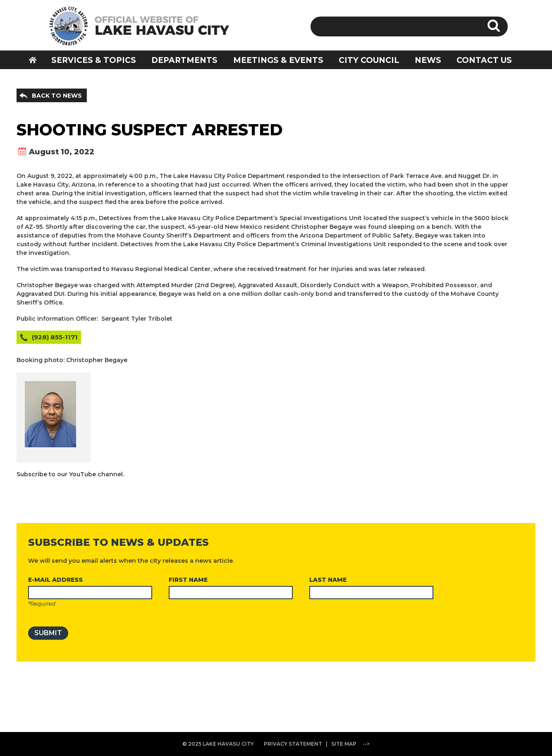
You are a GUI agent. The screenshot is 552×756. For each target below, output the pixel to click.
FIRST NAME (188, 580)
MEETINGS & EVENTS (278, 60)
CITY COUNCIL (369, 60)
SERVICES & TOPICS (94, 60)
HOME (38, 60)
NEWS (428, 60)
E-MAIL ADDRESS (55, 580)
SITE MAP (344, 744)
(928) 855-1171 (55, 337)
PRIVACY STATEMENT (293, 744)
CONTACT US (484, 60)
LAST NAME (328, 580)
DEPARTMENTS (184, 60)
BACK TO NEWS (57, 96)
